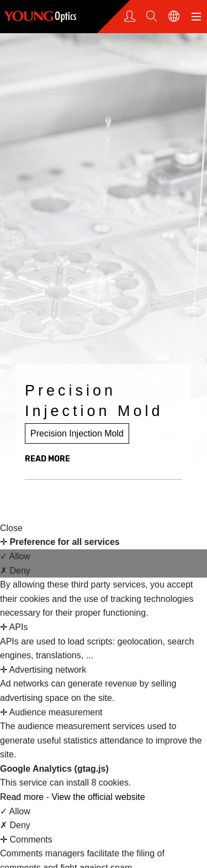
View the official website (98, 797)
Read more (23, 797)
